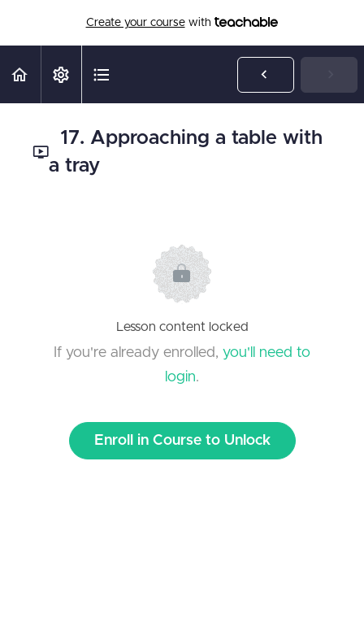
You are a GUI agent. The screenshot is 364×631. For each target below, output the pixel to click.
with (182, 23)
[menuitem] (61, 74)
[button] (20, 74)
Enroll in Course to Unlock (182, 441)
